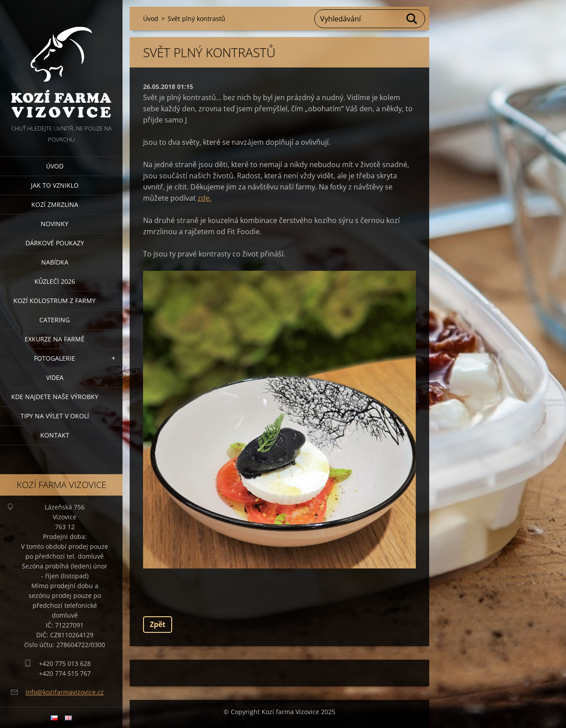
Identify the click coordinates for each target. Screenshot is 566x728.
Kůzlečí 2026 (55, 281)
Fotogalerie (55, 358)
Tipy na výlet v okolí (55, 416)
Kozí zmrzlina (55, 204)
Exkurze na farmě (55, 339)
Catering (55, 320)
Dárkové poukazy (55, 243)
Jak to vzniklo (55, 185)
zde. (205, 198)
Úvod (55, 166)
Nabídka (55, 262)
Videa (55, 377)
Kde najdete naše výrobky (55, 397)
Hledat (412, 19)
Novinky (55, 224)
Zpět (158, 624)
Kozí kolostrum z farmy (55, 301)
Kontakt (55, 435)
